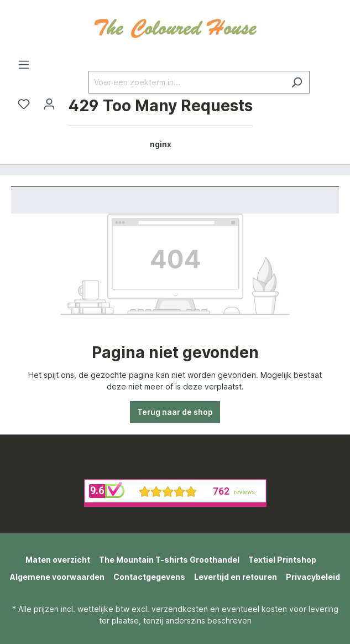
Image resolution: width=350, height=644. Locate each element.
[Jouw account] (49, 104)
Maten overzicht (58, 560)
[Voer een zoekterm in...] (186, 82)
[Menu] (24, 65)
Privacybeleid (313, 577)
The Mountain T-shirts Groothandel (169, 560)
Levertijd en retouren (236, 577)
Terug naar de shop (175, 412)
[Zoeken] (297, 82)
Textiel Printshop (282, 560)
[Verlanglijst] (24, 104)
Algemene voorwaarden (57, 577)
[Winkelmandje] (161, 124)
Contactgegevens (149, 577)
